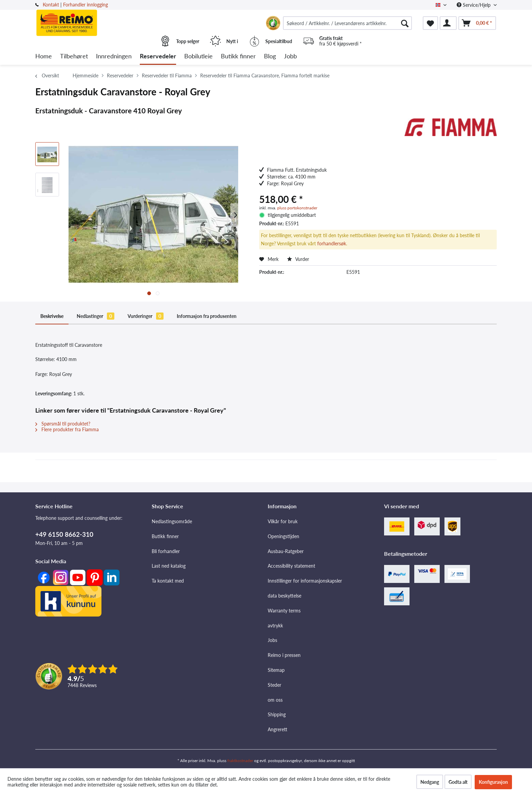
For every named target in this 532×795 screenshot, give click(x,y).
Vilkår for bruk (283, 521)
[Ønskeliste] (430, 23)
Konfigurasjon (493, 782)
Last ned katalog (169, 566)
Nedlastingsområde (172, 521)
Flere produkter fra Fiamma (67, 429)
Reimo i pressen (284, 655)
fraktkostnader (240, 761)
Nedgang (430, 782)
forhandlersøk (332, 243)
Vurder (298, 259)
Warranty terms (284, 611)
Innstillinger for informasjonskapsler (305, 581)
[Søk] (405, 23)
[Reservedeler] (158, 56)
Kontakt (51, 5)
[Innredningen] (114, 56)
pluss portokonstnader (297, 208)
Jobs (272, 640)
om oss (275, 700)
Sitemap (276, 670)
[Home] (44, 56)
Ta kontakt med (168, 581)
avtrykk (275, 626)
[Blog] (270, 56)
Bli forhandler (166, 551)
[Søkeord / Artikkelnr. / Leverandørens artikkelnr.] (347, 23)
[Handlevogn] (477, 23)
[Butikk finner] (238, 56)
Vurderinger (146, 316)
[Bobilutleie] (198, 56)
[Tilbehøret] (74, 56)
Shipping (277, 714)
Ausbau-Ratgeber (286, 551)
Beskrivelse (52, 316)
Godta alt (458, 782)
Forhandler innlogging (85, 5)
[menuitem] (347, 23)
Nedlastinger (96, 316)
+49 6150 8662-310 (64, 534)
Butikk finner (165, 536)
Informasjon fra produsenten (207, 316)
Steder (274, 685)
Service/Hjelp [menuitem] (474, 5)
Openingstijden (283, 536)
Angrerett (278, 729)
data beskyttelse (284, 596)
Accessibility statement (291, 566)
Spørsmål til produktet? (63, 424)
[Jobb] (290, 56)
